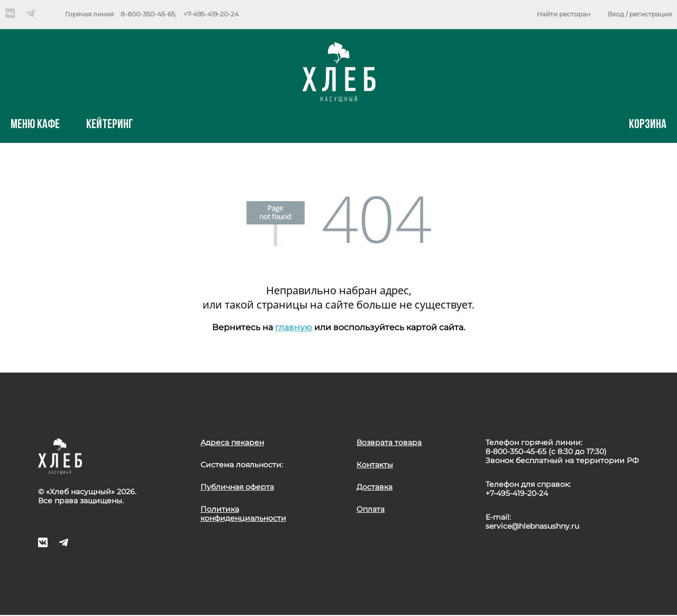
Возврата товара (389, 442)
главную (294, 327)
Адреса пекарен (232, 442)
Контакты (375, 465)
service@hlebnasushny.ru (532, 526)
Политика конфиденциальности (243, 514)
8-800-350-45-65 (148, 14)
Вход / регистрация (640, 14)
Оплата (370, 509)
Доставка (374, 487)
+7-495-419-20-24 (211, 14)
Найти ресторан (564, 14)
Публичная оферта (237, 487)
